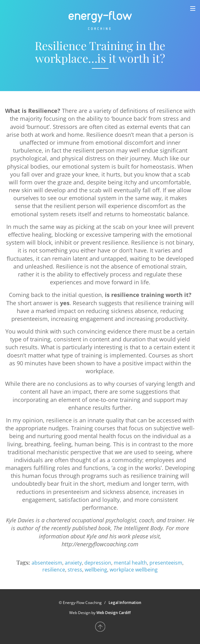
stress (75, 570)
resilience (54, 570)
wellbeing (96, 570)
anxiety (73, 563)
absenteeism (47, 563)
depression (98, 563)
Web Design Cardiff (114, 613)
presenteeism (166, 563)
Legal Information (125, 603)
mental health (130, 563)
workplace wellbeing (134, 570)
